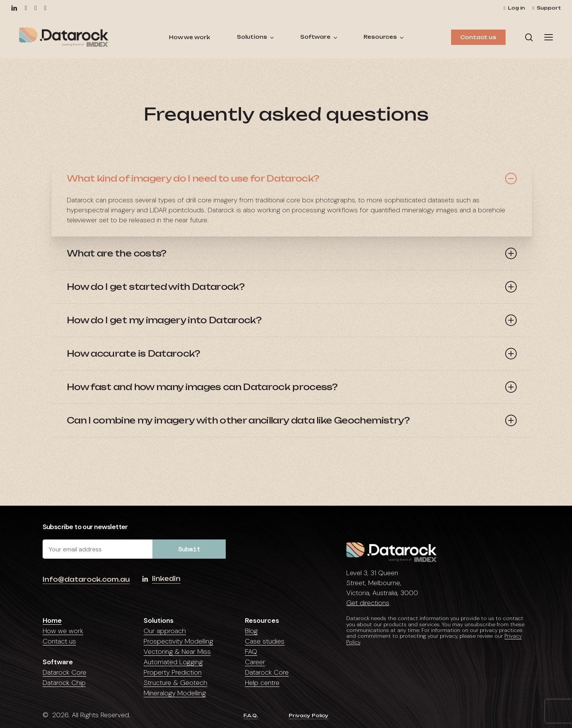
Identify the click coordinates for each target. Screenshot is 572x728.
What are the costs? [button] (292, 253)
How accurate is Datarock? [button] (292, 354)
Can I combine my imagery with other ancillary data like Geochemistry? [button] (292, 420)
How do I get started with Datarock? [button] (292, 287)
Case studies (265, 641)
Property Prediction (173, 672)
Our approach (165, 631)
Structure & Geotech (175, 683)
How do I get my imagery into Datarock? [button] (292, 320)
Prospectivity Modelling (178, 641)
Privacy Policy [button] (309, 716)
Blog (251, 631)
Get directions (368, 603)
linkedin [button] (166, 579)
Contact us (59, 641)
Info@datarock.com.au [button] (86, 579)
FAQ (251, 652)
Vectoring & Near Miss (177, 652)
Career (255, 662)
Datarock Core (64, 672)
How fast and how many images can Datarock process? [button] (292, 387)
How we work (63, 631)
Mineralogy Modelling (175, 693)
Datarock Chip (64, 683)
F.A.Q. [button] (251, 716)
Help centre (262, 683)
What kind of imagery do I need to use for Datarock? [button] (292, 179)
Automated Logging (173, 662)
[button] (549, 37)
